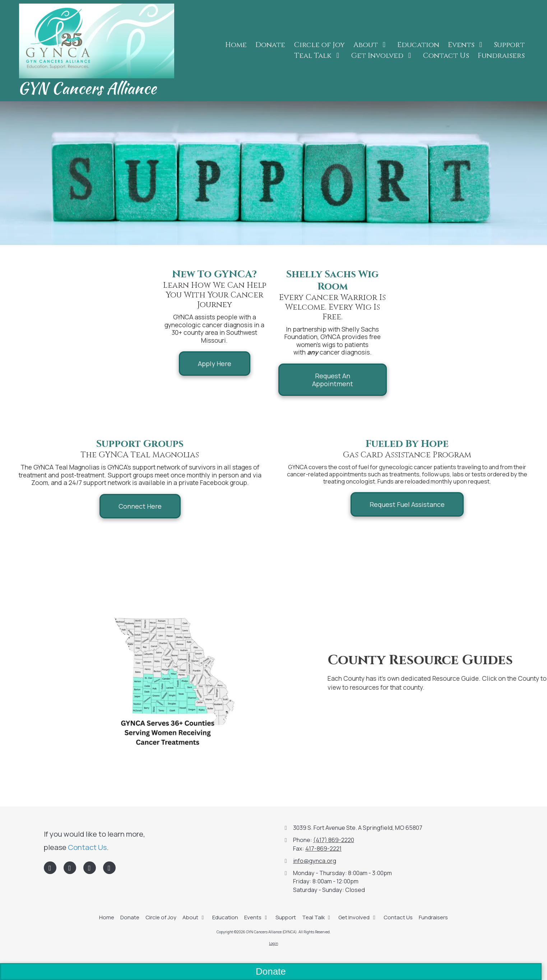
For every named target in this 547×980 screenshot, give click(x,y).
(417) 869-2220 (334, 840)
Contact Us (87, 847)
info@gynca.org (315, 861)
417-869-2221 (323, 849)
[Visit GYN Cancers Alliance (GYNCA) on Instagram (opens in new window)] (109, 868)
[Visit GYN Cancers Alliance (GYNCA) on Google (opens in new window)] (90, 868)
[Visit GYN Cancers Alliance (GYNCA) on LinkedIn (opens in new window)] (70, 868)
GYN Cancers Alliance (87, 88)
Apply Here (215, 364)
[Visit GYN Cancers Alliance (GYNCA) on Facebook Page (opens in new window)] (50, 868)
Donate (271, 971)
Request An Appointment (333, 380)
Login (273, 943)
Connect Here (140, 506)
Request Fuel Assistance (407, 504)
